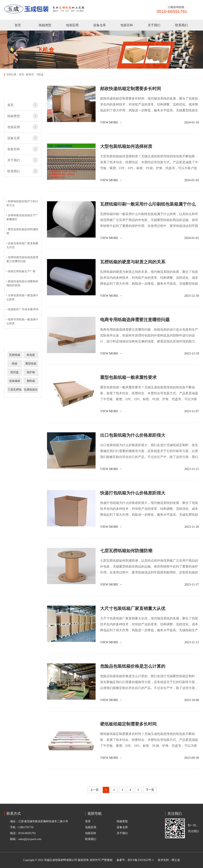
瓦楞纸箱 (15, 355)
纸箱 (15, 364)
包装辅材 (15, 381)
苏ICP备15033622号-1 (141, 860)
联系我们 (181, 25)
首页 (18, 25)
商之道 (176, 860)
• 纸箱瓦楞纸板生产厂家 (21, 271)
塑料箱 (31, 381)
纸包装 (31, 355)
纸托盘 (15, 372)
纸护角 (31, 372)
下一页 (150, 790)
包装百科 (127, 25)
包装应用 (72, 25)
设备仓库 (100, 25)
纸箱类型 (45, 25)
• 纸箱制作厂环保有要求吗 (22, 309)
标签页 (30, 74)
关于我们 (154, 25)
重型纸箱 (31, 364)
